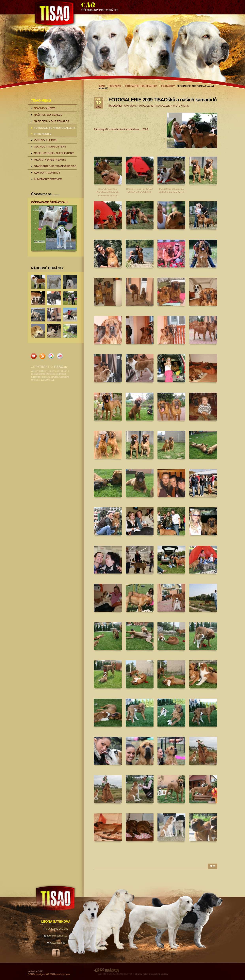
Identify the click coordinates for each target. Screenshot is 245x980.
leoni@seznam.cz (57, 936)
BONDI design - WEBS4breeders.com (49, 974)
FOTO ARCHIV (168, 86)
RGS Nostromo (156, 971)
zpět (213, 866)
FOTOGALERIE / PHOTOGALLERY (141, 86)
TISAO (75, 14)
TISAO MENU (115, 86)
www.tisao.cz (58, 943)
